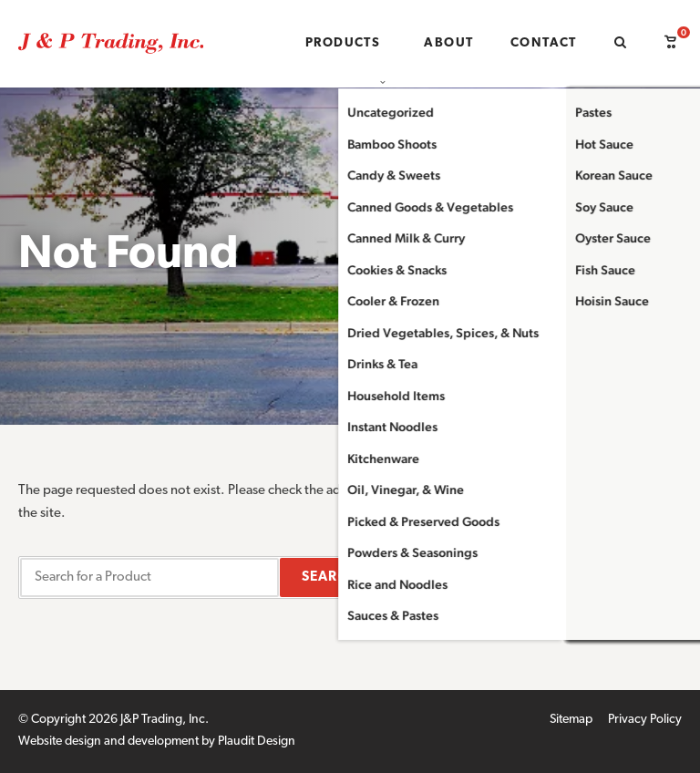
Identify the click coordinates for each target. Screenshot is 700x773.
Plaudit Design (257, 742)
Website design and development (108, 742)
